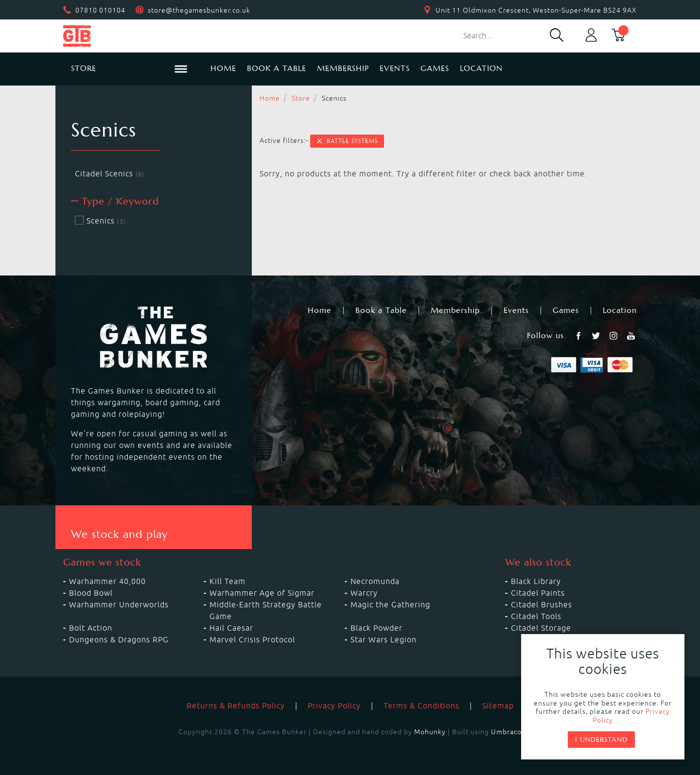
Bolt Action (91, 628)
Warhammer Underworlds (119, 604)
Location (481, 68)
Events (395, 68)
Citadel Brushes (542, 604)
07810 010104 (100, 10)
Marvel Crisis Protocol (252, 639)
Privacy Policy (334, 706)
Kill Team (227, 581)
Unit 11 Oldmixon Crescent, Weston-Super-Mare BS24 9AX (536, 10)
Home (223, 68)
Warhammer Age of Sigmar (262, 593)
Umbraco (506, 732)
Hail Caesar (231, 628)
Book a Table (277, 68)
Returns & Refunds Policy (236, 706)
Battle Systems (347, 141)
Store (301, 98)
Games (435, 68)
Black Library (536, 581)
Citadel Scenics (110, 173)
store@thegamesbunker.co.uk (199, 10)
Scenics (100, 221)
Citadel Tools (536, 616)
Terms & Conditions (421, 706)
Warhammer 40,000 (107, 581)
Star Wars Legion (384, 639)
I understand (601, 740)
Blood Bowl (91, 593)
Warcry (364, 593)
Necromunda (375, 581)
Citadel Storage (541, 628)
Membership (343, 68)
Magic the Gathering (390, 604)
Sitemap (498, 706)
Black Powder (376, 628)
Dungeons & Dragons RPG (119, 639)
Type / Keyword (115, 201)
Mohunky (430, 732)
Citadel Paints (538, 593)
